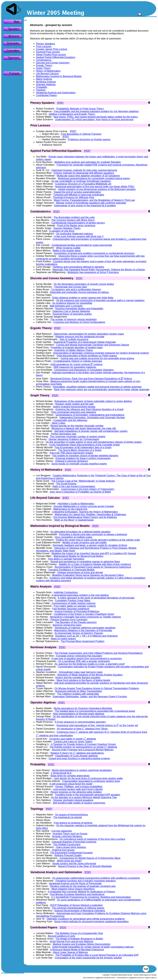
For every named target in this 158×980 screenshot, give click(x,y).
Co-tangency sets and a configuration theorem (76, 290)
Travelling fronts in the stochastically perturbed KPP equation (88, 795)
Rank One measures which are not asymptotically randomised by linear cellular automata (102, 389)
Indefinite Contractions (66, 592)
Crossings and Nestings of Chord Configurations (79, 322)
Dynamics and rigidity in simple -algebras (73, 739)
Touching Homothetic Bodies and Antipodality (79, 309)
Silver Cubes (59, 423)
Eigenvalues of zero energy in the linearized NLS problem (85, 206)
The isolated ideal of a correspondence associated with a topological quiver (95, 711)
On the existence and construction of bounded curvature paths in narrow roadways (100, 300)
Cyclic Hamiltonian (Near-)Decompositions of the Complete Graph (85, 445)
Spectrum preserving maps (67, 625)
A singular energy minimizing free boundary (79, 656)
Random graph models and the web (74, 404)
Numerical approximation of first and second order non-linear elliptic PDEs (95, 187)
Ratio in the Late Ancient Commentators (74, 486)
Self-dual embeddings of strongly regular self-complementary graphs (91, 431)
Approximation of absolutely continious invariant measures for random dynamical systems (101, 353)
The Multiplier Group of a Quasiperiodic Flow (79, 933)
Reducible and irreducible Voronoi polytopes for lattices (79, 292)
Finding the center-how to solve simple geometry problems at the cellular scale (98, 540)
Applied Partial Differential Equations (56, 57)
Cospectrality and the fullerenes (70, 420)
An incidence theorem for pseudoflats (72, 303)
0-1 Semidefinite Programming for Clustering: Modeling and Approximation (91, 897)
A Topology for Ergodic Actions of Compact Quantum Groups (83, 744)
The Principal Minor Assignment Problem (83, 641)
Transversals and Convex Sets (70, 287)
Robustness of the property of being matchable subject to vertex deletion (93, 401)
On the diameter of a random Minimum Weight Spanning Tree (84, 797)
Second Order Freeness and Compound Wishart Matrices (83, 750)
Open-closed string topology (71, 847)
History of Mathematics (48, 71)
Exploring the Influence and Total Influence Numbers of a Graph (90, 409)
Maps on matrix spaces (63, 639)
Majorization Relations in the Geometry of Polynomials (83, 630)
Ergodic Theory (44, 65)
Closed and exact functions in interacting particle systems (79, 758)
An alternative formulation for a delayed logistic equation (81, 532)
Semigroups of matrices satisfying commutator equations (85, 628)
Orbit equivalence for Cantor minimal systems (76, 364)
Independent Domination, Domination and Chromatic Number (92, 418)
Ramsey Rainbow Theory (67, 228)
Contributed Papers (46, 95)
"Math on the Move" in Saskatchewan (74, 520)
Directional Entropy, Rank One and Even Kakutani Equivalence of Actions (91, 379)
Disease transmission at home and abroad (80, 572)
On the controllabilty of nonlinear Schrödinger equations (81, 181)
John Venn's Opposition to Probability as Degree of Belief (80, 492)
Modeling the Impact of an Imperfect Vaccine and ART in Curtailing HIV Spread (94, 553)
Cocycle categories (62, 831)
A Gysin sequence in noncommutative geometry (80, 722)
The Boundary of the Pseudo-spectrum (76, 622)
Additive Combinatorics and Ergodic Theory (72, 114)
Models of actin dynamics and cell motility (85, 543)
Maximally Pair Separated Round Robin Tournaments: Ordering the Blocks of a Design (99, 270)
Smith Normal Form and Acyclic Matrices (71, 941)
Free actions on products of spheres (73, 823)
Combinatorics (44, 60)
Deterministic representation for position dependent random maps (89, 334)
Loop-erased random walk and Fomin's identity (78, 789)
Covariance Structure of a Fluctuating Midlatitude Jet (83, 184)
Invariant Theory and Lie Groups (70, 834)
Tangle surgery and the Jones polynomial (74, 864)
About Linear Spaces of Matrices (70, 952)
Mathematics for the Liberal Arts (70, 509)
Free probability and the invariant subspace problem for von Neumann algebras (96, 111)
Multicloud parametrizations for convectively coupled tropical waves (94, 178)
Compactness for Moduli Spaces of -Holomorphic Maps (90, 858)
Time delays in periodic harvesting (66, 559)
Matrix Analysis (44, 79)
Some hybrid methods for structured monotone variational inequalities (92, 921)
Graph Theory (43, 68)
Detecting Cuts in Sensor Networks (71, 311)
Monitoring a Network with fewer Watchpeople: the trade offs (84, 428)
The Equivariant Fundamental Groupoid (71, 853)
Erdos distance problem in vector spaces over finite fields (83, 298)
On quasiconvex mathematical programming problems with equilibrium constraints (96, 878)
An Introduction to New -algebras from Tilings (82, 729)
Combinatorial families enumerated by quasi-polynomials (82, 245)
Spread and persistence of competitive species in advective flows (85, 562)
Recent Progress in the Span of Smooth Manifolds (85, 866)
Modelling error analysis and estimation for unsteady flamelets (88, 162)
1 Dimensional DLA (61, 773)
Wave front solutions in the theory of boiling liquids (83, 680)
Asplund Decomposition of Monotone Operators (80, 911)
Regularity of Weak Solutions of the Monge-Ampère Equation (90, 675)
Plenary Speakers (45, 44)
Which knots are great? (69, 861)
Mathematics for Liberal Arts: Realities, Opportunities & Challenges (90, 514)
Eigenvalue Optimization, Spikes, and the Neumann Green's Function (90, 697)
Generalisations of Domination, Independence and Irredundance (90, 415)
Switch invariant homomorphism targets (74, 407)
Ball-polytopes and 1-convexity (66, 306)
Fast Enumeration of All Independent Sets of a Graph (83, 447)
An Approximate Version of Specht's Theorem (79, 633)
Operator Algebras (46, 84)
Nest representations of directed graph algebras (79, 714)
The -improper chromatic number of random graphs (78, 437)
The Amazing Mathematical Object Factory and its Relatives (85, 517)
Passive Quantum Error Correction (69, 620)
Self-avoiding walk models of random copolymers (79, 803)
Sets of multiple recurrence (74, 339)
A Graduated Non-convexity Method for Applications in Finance (81, 892)
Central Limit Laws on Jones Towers (73, 742)
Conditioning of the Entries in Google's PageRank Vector (84, 614)
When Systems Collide (68, 248)
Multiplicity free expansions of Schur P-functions (93, 272)
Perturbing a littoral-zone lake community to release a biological (93, 534)
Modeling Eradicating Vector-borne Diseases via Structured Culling (88, 575)
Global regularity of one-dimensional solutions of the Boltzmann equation (97, 189)
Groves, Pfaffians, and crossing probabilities (79, 787)
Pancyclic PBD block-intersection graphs (71, 453)
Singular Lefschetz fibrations (67, 836)
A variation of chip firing (62, 231)
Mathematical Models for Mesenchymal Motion (78, 556)
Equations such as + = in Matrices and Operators (87, 636)
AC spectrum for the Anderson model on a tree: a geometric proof (89, 664)
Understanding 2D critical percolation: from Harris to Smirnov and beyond (94, 119)
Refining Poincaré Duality (68, 855)
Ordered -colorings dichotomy (72, 461)
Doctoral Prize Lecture (48, 52)
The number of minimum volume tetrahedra (73, 319)
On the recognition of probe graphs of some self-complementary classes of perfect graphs (94, 442)
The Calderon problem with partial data (78, 694)
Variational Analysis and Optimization (56, 93)
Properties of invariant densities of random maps (77, 347)
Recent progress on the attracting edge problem (76, 792)
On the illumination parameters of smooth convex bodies (84, 284)
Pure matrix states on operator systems (75, 606)
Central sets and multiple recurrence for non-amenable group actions (97, 358)
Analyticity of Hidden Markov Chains (74, 350)
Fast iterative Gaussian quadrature (71, 609)
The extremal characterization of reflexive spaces (78, 908)
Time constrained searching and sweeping (73, 412)
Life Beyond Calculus (47, 74)
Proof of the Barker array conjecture (76, 225)
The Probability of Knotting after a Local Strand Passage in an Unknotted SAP (97, 955)
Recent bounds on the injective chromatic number (77, 426)
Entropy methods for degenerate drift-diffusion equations (84, 173)
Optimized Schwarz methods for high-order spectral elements (84, 170)
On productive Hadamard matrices (74, 234)
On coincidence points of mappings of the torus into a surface (92, 839)
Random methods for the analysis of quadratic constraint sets (83, 886)
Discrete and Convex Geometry (53, 63)
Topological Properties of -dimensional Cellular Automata (85, 342)
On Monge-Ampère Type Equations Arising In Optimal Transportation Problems (97, 688)
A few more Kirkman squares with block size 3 (79, 236)
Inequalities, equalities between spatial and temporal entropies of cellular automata (97, 387)
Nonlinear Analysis (46, 82)
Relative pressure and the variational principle (80, 337)
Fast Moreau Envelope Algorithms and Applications (77, 894)
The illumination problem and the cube (74, 217)
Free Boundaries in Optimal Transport (81, 134)
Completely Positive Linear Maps (73, 601)
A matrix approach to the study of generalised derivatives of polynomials (96, 598)
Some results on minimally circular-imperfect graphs (79, 464)
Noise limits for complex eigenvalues (70, 776)
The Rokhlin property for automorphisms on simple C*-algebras (83, 747)
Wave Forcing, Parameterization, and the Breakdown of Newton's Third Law (94, 200)
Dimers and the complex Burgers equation (78, 678)
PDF (60, 103)
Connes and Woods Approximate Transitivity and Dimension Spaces (93, 345)
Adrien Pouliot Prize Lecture (51, 55)
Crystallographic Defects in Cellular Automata (78, 361)
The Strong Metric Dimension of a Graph (80, 450)
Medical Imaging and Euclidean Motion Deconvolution (82, 944)
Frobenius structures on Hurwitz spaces (89, 139)
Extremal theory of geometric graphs (72, 314)
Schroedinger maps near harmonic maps (81, 672)
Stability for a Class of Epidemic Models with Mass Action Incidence (95, 564)
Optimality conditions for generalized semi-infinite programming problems (86, 919)
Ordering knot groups (63, 850)
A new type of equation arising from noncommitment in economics (87, 658)
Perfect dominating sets (64, 434)
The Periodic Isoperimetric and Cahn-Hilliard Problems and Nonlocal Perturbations (98, 653)
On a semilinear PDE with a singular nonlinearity (84, 661)
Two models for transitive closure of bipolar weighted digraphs (85, 456)
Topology (41, 90)
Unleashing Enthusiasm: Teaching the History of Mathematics (85, 512)
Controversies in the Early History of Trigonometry (88, 489)
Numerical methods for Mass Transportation (79, 691)
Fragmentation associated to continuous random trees (91, 781)
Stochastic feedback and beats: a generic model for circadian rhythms (90, 545)
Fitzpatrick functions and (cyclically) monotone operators (86, 881)
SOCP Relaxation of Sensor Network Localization (76, 905)
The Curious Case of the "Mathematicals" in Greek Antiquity (83, 481)
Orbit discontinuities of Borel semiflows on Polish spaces (87, 356)
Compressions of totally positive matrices (74, 603)
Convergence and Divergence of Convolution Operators (84, 370)
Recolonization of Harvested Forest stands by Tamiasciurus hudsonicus (93, 567)
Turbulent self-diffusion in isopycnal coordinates (79, 195)
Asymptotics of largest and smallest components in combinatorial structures (94, 253)
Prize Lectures (44, 46)
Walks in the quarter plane (67, 251)
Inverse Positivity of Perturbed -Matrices (77, 611)
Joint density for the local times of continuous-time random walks (88, 778)
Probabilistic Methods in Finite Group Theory (80, 109)
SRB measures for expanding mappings (75, 367)
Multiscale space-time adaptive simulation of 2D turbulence (88, 176)
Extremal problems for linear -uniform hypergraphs (83, 458)
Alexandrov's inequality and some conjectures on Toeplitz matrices (85, 617)
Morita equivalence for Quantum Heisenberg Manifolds (83, 708)
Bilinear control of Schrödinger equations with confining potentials (91, 203)
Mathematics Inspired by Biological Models (59, 76)
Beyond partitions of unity (62, 936)
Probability (42, 87)
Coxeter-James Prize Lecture (52, 49)
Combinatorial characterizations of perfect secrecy (78, 223)
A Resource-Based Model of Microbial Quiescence (77, 950)
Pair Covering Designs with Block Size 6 (73, 220)
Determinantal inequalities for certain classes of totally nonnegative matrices (93, 947)
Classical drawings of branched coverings (74, 842)
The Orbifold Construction (67, 844)
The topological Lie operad (67, 817)
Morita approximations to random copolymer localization (82, 770)
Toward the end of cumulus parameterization (77, 192)
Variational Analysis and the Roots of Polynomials (75, 883)
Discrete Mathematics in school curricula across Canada (84, 506)
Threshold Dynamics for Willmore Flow (73, 197)
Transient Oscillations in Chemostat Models (71, 570)
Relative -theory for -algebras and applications (77, 753)
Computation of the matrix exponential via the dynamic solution (88, 958)
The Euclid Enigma (66, 484)
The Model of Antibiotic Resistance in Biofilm (79, 939)
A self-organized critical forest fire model (71, 784)
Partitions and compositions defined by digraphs (78, 267)
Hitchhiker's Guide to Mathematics (76, 504)
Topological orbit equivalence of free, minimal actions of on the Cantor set (97, 725)
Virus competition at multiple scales (74, 537)
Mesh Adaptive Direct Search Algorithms (73, 889)
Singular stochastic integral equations (73, 800)
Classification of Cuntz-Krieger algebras (77, 756)
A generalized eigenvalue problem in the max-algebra (80, 595)
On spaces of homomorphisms (72, 815)
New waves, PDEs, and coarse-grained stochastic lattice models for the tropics (96, 117)
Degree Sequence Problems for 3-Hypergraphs (74, 439)
